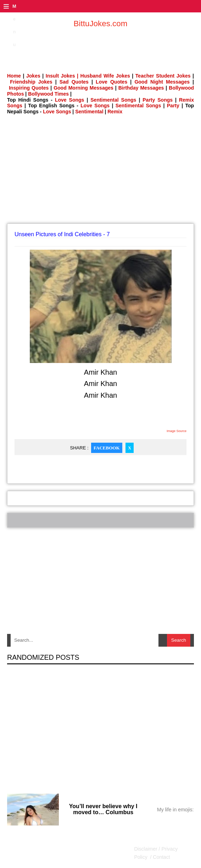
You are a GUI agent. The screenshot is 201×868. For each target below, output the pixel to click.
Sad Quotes (74, 82)
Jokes (33, 76)
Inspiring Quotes (29, 88)
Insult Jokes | (62, 76)
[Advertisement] (104, 171)
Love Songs (69, 100)
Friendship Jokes (31, 82)
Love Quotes (111, 82)
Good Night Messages (162, 82)
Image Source (177, 431)
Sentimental (89, 112)
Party (173, 106)
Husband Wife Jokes (106, 76)
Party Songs (158, 100)
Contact (161, 857)
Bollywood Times (48, 94)
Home (14, 76)
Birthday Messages (141, 88)
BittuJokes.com (101, 24)
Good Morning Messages (83, 88)
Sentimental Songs (113, 100)
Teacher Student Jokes (163, 76)
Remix (115, 112)
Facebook (107, 448)
